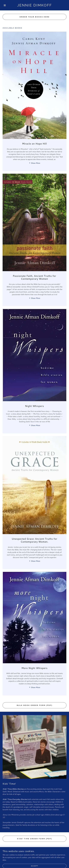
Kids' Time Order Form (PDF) (34, 839)
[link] (34, 5)
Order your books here (34, 17)
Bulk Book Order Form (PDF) (35, 705)
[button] (7, 5)
